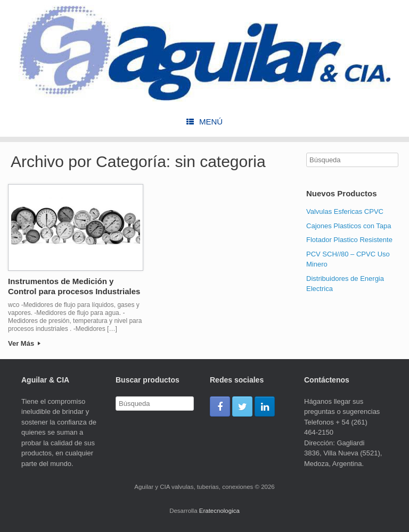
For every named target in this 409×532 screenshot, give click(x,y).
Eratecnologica (219, 511)
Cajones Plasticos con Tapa (349, 226)
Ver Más (24, 343)
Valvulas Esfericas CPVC (345, 211)
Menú (204, 122)
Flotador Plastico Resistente (349, 240)
